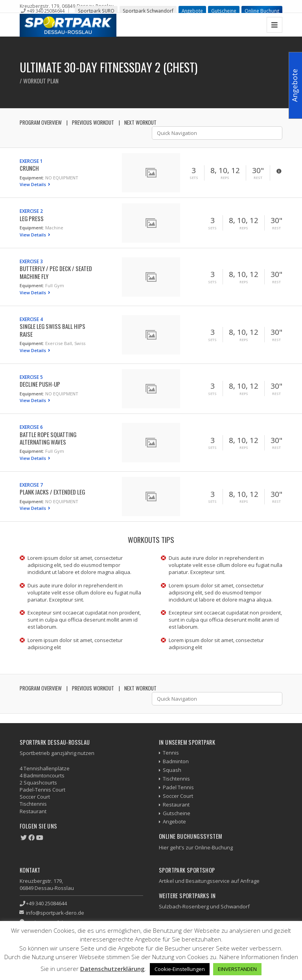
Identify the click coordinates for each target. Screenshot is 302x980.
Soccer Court (178, 796)
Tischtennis (176, 779)
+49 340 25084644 (46, 11)
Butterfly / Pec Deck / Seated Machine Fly (56, 272)
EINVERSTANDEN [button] (237, 969)
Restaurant (176, 805)
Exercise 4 (31, 319)
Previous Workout (93, 122)
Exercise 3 (31, 261)
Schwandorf (235, 906)
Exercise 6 (31, 427)
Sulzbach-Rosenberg (184, 906)
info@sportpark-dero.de (55, 913)
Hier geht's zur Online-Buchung (196, 847)
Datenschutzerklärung (112, 969)
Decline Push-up (40, 384)
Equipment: (32, 178)
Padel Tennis (178, 787)
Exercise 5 (31, 377)
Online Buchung (262, 11)
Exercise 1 (31, 161)
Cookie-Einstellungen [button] (180, 969)
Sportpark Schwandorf (148, 11)
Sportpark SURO (96, 11)
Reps (225, 178)
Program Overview (41, 122)
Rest (258, 178)
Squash (172, 770)
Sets (194, 178)
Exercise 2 (31, 211)
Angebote (192, 11)
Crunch (29, 168)
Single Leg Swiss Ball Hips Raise (52, 330)
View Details (33, 184)
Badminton (176, 761)
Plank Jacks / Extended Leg (52, 492)
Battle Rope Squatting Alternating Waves (48, 438)
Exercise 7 (31, 485)
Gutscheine (224, 11)
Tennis (171, 753)
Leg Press (32, 218)
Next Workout (140, 122)
